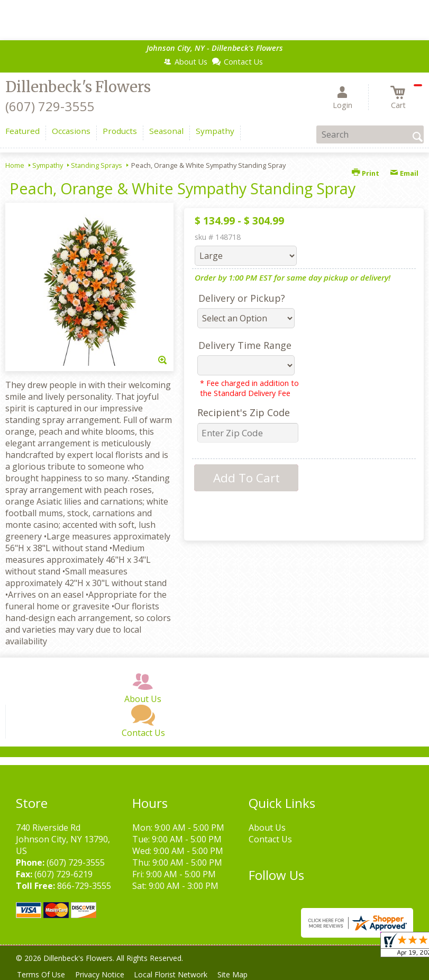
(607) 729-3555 (50, 106)
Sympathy (48, 165)
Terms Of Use (43, 974)
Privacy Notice (104, 974)
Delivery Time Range (245, 345)
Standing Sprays (97, 165)
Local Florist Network (178, 974)
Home (15, 165)
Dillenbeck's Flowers (78, 87)
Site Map (243, 974)
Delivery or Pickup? (242, 298)
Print (366, 173)
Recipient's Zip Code (244, 412)
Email (404, 173)
